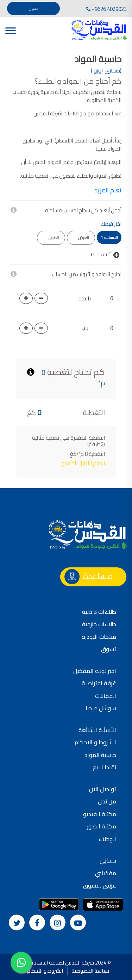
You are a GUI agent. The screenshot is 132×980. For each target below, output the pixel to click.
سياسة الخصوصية (90, 971)
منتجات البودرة (99, 637)
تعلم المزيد (108, 190)
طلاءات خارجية (99, 624)
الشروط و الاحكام (95, 742)
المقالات (106, 696)
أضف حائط (105, 255)
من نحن (107, 801)
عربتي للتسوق (100, 885)
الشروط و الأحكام (45, 971)
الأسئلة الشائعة (97, 730)
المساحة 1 (109, 237)
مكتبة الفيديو (100, 814)
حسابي (108, 860)
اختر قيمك (111, 224)
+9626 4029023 (106, 9)
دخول (34, 8)
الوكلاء (107, 839)
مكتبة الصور (102, 826)
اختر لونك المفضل (95, 671)
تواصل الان (103, 789)
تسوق (109, 649)
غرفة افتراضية (99, 683)
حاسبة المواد (100, 755)
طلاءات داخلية (99, 612)
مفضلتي (106, 873)
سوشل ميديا (101, 708)
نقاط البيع (104, 767)
